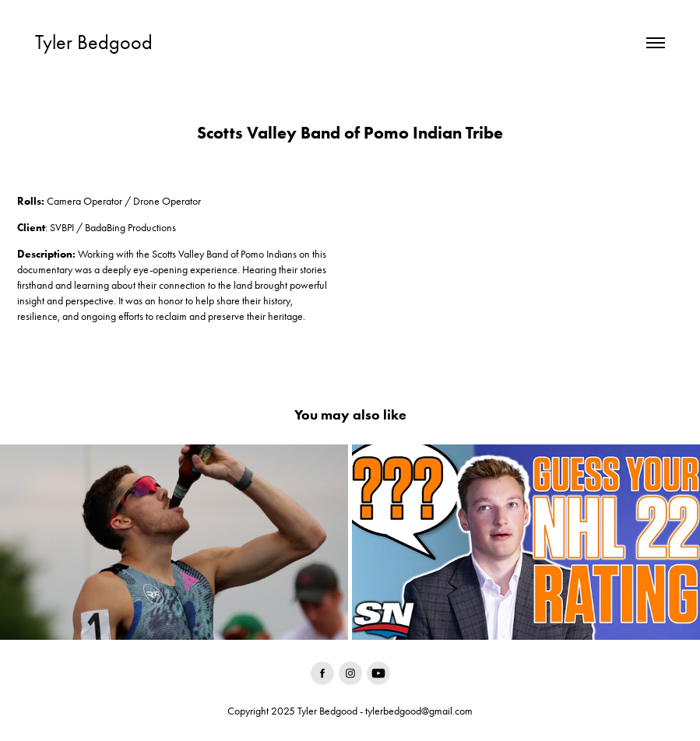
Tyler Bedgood (94, 42)
